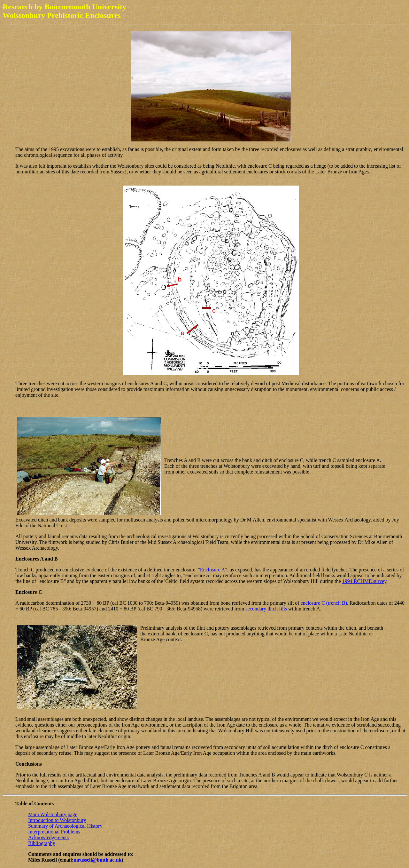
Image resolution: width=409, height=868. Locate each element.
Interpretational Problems (54, 832)
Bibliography (42, 843)
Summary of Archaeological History (65, 826)
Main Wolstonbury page (53, 814)
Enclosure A (213, 570)
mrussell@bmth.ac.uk (97, 860)
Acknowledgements (48, 837)
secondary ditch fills (266, 609)
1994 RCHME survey (364, 581)
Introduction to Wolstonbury (57, 820)
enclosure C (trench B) (324, 603)
